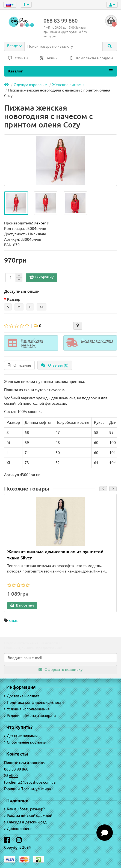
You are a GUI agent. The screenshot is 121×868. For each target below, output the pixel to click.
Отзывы (18, 58)
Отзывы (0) (55, 365)
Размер (14, 299)
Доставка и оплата (22, 696)
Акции (49, 58)
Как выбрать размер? (24, 809)
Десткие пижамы (21, 736)
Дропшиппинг (18, 829)
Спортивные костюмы (25, 742)
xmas (13, 620)
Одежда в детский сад (25, 822)
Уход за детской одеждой (28, 815)
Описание (19, 365)
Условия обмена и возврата (30, 715)
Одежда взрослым (30, 85)
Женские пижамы (68, 85)
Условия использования (27, 709)
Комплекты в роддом (91, 58)
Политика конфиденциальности (34, 702)
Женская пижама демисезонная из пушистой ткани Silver (55, 555)
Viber (13, 776)
